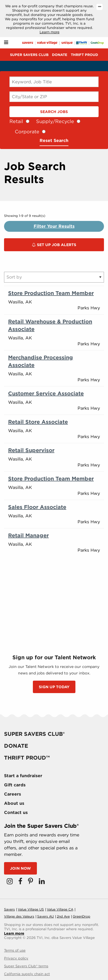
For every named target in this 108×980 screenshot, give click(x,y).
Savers (9, 909)
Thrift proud (84, 55)
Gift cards (15, 785)
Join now (20, 868)
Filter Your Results (54, 226)
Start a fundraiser (23, 776)
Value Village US (31, 909)
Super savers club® (34, 734)
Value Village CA (60, 909)
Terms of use (15, 950)
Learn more (50, 32)
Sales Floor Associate (37, 507)
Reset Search (54, 140)
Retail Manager (28, 535)
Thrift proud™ (27, 758)
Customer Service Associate (46, 393)
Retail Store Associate (38, 422)
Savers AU (46, 916)
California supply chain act (27, 974)
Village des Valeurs (19, 916)
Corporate (27, 132)
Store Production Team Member (51, 293)
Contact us (16, 812)
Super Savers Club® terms (26, 966)
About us (14, 803)
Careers (13, 794)
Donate (60, 55)
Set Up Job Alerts (54, 245)
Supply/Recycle (55, 121)
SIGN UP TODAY (54, 687)
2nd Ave (63, 916)
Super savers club (29, 55)
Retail (16, 121)
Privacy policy (16, 958)
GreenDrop (81, 916)
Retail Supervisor (31, 450)
